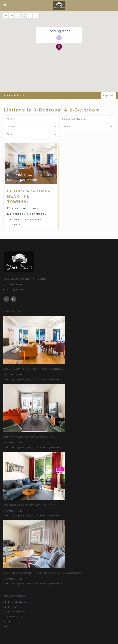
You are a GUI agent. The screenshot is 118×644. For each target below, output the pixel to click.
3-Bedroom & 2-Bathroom (29, 214)
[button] (59, 47)
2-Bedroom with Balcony (14, 602)
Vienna (34, 209)
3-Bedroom (8, 607)
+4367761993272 (15, 285)
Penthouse (8, 622)
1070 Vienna (19, 209)
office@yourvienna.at (17, 290)
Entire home (19, 219)
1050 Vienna (9, 579)
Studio (6, 626)
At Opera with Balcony (13, 617)
